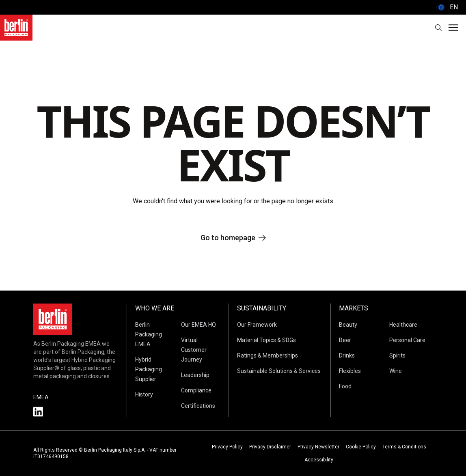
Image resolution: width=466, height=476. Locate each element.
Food (345, 386)
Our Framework (257, 325)
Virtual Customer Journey (194, 350)
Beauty (348, 325)
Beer (345, 340)
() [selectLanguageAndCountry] (447, 7)
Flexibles (350, 371)
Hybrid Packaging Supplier (149, 369)
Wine (396, 371)
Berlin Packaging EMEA (149, 334)
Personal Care (407, 340)
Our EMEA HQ (198, 325)
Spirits (397, 355)
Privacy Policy (227, 447)
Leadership (195, 375)
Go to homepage (233, 238)
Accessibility (319, 460)
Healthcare (403, 325)
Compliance (196, 390)
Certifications (198, 406)
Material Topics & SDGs (266, 340)
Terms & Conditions (404, 447)
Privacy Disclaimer (270, 447)
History (144, 394)
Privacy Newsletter (318, 447)
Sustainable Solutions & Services (279, 371)
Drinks (347, 355)
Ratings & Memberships (268, 355)
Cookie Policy (361, 447)
